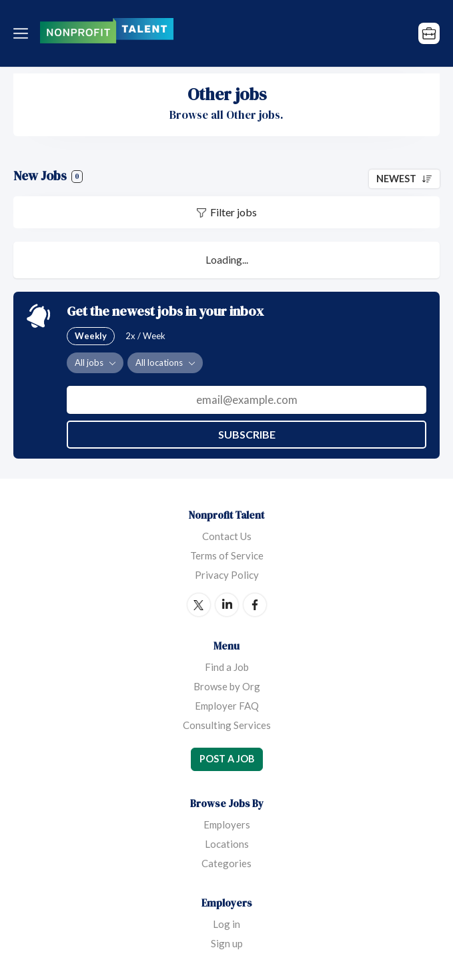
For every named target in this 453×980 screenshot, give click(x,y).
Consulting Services (227, 725)
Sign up (227, 943)
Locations (227, 844)
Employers (227, 824)
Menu (23, 33)
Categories (226, 863)
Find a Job (227, 667)
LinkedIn (227, 605)
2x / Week (145, 336)
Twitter (199, 605)
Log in (226, 924)
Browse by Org (227, 686)
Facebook (255, 605)
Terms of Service (227, 555)
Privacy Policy (227, 575)
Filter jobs (234, 212)
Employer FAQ (227, 706)
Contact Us (227, 536)
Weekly (91, 336)
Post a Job (227, 759)
